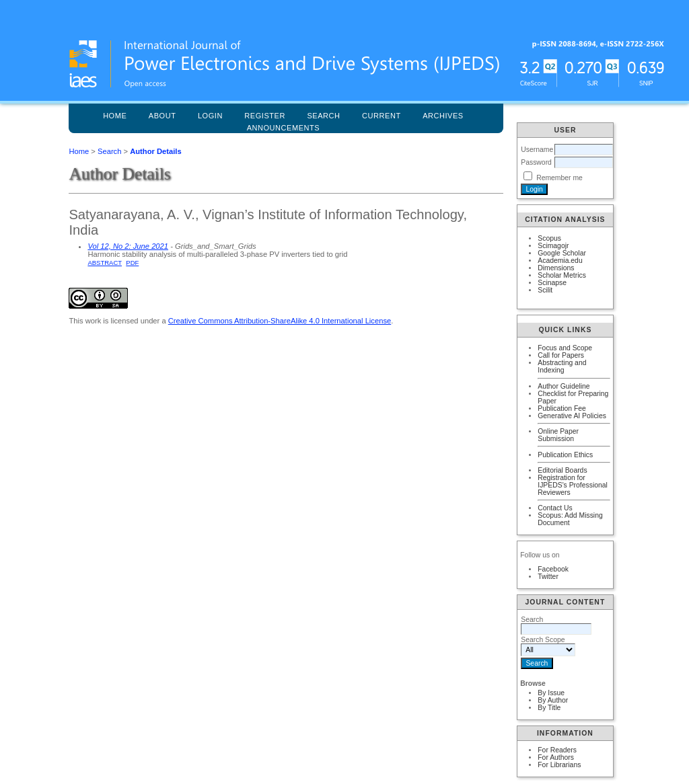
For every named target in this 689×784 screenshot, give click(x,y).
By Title (549, 708)
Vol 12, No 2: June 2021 (128, 246)
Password (536, 162)
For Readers (557, 750)
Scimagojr (553, 246)
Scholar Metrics (562, 275)
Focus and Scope (565, 348)
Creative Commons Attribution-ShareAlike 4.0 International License (280, 321)
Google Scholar (562, 253)
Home (115, 116)
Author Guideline (564, 386)
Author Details (155, 151)
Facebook (553, 569)
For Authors (556, 757)
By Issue (551, 693)
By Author (553, 700)
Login (210, 116)
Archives (443, 116)
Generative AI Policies (572, 416)
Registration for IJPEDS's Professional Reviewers (573, 485)
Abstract (105, 263)
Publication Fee (562, 408)
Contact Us (555, 508)
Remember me (559, 178)
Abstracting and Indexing (562, 366)
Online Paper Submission (558, 435)
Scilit (545, 290)
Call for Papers (561, 355)
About (162, 116)
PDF (132, 263)
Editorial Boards (562, 470)
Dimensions (556, 268)
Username (537, 150)
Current (382, 116)
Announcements (284, 128)
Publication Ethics (565, 455)
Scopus (549, 238)
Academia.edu (560, 261)
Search (109, 151)
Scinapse (552, 283)
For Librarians (559, 765)
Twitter (548, 577)
